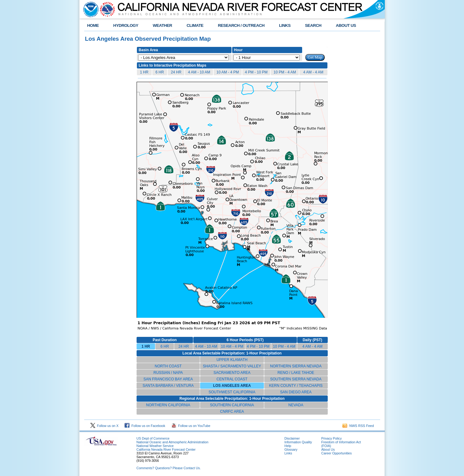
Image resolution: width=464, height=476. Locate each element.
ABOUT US (346, 25)
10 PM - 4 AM (285, 72)
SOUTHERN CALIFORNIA (232, 405)
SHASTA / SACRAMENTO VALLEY (232, 366)
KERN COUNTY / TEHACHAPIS (296, 386)
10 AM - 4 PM (228, 72)
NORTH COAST (168, 366)
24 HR (176, 72)
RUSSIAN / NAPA (168, 373)
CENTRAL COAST (232, 379)
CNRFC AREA (232, 412)
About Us (328, 449)
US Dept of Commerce (153, 438)
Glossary (291, 449)
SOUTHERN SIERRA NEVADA (296, 379)
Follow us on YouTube (191, 426)
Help (288, 446)
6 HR (160, 72)
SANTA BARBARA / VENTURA (168, 386)
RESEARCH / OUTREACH (241, 25)
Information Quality (298, 442)
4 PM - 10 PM (256, 72)
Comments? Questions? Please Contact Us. (169, 468)
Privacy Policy (331, 438)
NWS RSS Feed (358, 426)
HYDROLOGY (126, 25)
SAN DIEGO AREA (296, 392)
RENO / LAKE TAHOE (296, 373)
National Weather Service (155, 446)
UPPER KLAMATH (232, 360)
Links (288, 453)
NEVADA (296, 405)
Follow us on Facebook (145, 426)
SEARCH (313, 25)
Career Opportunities (337, 453)
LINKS (285, 25)
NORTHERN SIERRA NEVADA (296, 366)
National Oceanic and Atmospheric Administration (172, 442)
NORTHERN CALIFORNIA (168, 405)
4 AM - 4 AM (313, 72)
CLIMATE (195, 25)
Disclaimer (292, 438)
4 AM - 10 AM (199, 72)
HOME (93, 25)
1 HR (144, 72)
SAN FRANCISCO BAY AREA (168, 379)
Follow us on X (105, 426)
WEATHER (162, 25)
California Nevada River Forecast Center (166, 449)
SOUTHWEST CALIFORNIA (232, 392)
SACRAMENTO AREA (232, 373)
